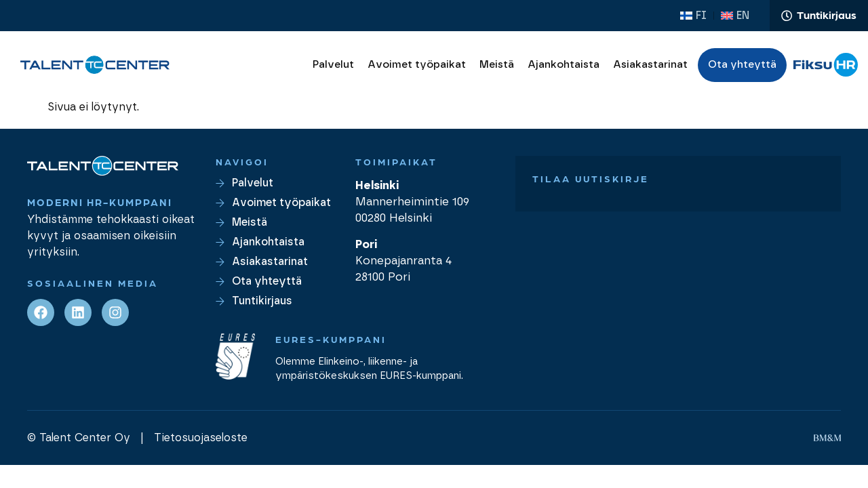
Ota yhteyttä (742, 66)
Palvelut (333, 66)
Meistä (497, 66)
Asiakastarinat (650, 66)
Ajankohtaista (564, 66)
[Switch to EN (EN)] (734, 16)
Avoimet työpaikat (417, 66)
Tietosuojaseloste (201, 440)
